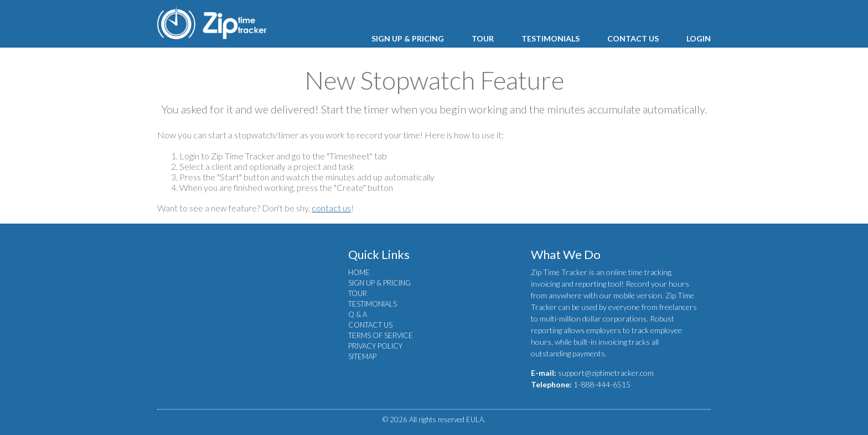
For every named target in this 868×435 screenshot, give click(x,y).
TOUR (483, 38)
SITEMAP (362, 356)
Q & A (358, 314)
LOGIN (699, 38)
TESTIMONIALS (551, 38)
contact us (331, 208)
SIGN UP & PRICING (408, 38)
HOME (359, 272)
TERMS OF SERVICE (381, 335)
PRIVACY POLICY (375, 346)
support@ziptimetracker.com (606, 373)
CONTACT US (633, 38)
